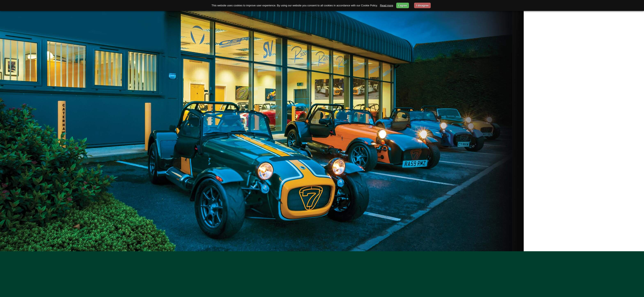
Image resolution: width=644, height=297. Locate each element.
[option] (322, 126)
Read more (387, 5)
